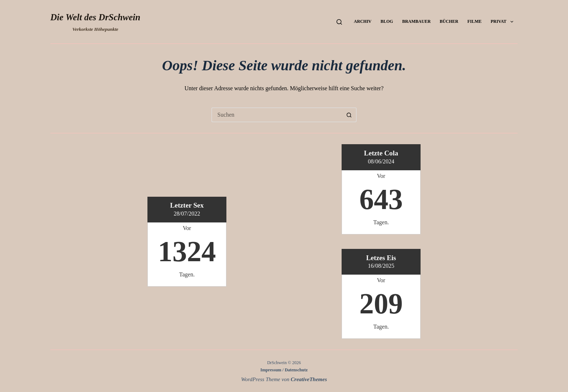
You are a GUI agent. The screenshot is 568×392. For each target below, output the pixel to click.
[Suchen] (339, 22)
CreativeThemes (309, 379)
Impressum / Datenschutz (284, 370)
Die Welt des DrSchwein (95, 17)
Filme (474, 21)
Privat (504, 22)
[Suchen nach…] (277, 115)
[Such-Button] (349, 115)
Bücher (449, 21)
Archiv (363, 21)
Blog (387, 21)
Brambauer (416, 21)
